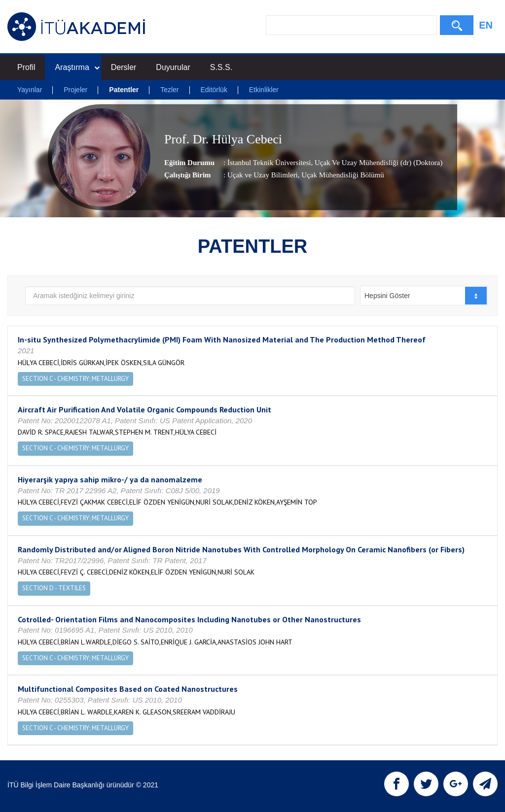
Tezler (169, 90)
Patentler (124, 90)
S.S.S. (221, 67)
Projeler (75, 90)
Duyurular (173, 67)
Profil (26, 67)
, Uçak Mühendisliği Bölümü (341, 175)
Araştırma (77, 67)
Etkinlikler (264, 90)
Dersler (124, 67)
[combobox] (424, 296)
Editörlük (214, 90)
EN (486, 25)
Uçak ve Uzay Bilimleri (263, 175)
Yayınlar (30, 90)
